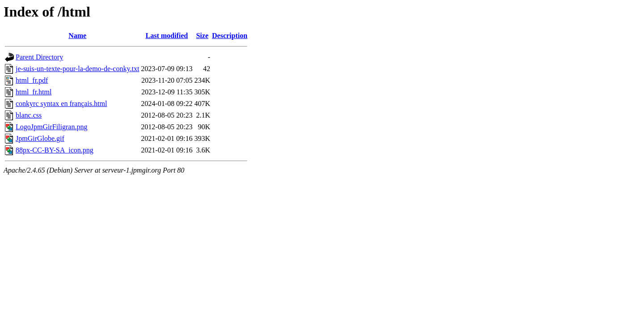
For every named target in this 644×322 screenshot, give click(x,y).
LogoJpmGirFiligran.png (51, 127)
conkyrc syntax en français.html (61, 104)
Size (202, 36)
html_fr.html (34, 92)
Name (77, 36)
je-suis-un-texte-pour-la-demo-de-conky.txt (77, 69)
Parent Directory (39, 57)
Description (230, 36)
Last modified (167, 36)
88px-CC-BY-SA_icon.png (55, 150)
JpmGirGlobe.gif (40, 138)
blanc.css (29, 115)
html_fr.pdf (32, 80)
